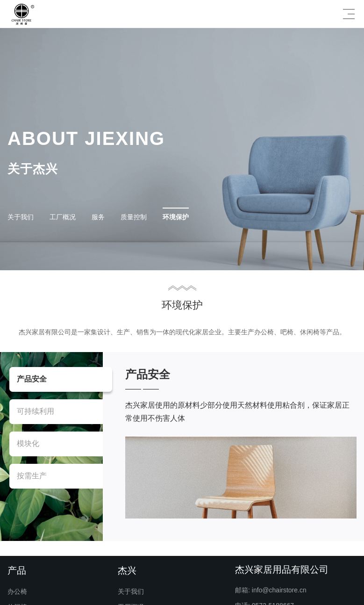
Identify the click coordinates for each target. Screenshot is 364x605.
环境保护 (176, 217)
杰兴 (127, 570)
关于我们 (21, 217)
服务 (98, 217)
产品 (17, 570)
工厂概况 (63, 217)
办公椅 (17, 591)
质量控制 (134, 217)
